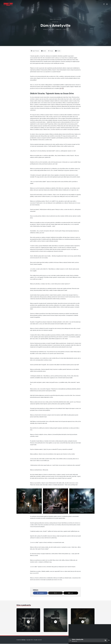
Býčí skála (83, 618)
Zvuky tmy (56, 22)
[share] (109, 640)
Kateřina (52, 29)
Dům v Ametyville (78, 640)
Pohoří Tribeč (55, 618)
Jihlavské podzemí (28, 618)
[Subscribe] (105, 640)
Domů (51, 19)
